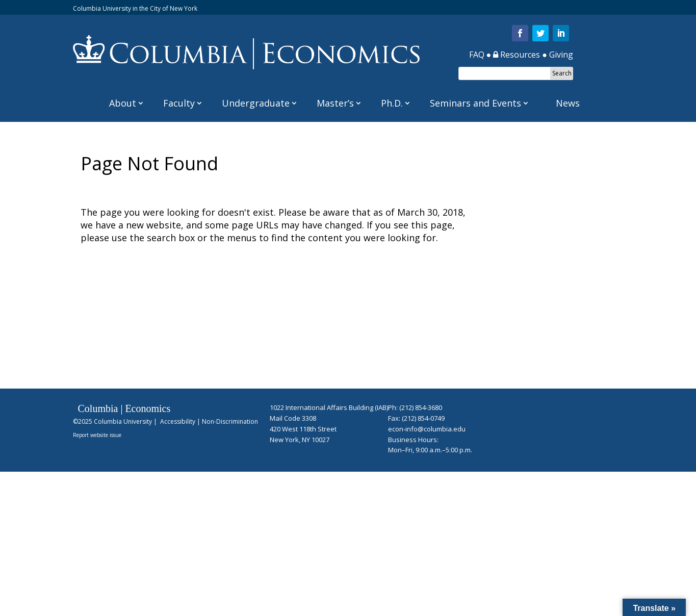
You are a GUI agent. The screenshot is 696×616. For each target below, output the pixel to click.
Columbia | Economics (124, 408)
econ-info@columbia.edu (427, 429)
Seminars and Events (475, 103)
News (568, 103)
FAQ (477, 55)
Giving (561, 55)
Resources (517, 55)
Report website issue (97, 435)
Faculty (179, 103)
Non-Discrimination (230, 421)
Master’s (335, 103)
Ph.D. (392, 103)
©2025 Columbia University (112, 421)
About (123, 103)
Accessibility (178, 421)
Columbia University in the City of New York (135, 8)
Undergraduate (256, 103)
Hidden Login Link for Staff (300, 451)
